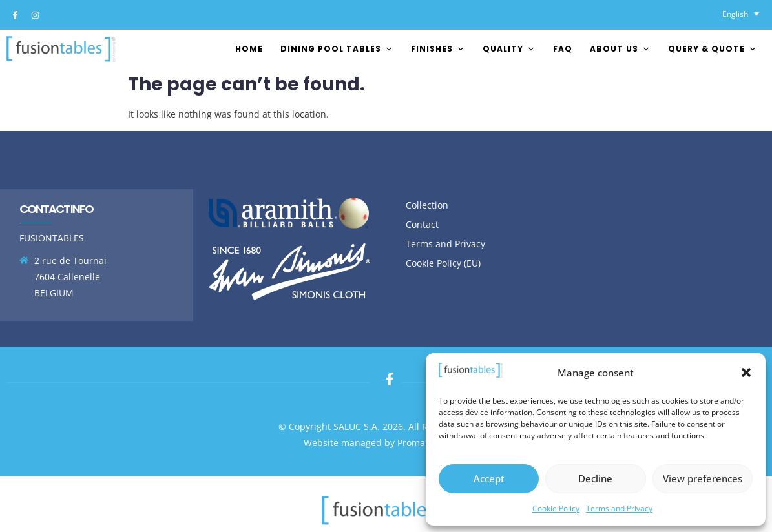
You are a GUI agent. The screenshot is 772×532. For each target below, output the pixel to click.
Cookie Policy (556, 508)
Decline (595, 478)
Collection (427, 205)
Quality (509, 49)
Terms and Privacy (619, 508)
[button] (746, 373)
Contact (422, 224)
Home (249, 49)
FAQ (563, 49)
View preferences (703, 478)
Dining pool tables (337, 49)
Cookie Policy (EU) (443, 263)
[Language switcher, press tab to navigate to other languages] (741, 14)
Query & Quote (713, 49)
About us (620, 49)
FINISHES (438, 49)
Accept (489, 478)
